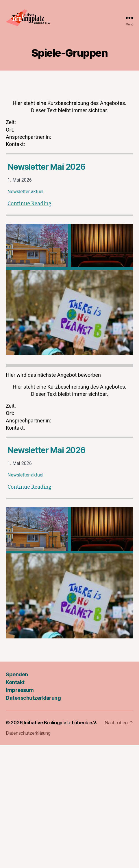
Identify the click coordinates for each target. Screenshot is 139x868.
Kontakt (15, 682)
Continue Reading (29, 204)
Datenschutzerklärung (33, 698)
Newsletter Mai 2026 (46, 167)
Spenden (17, 674)
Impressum (20, 690)
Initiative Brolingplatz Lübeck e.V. (60, 723)
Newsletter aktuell (26, 192)
